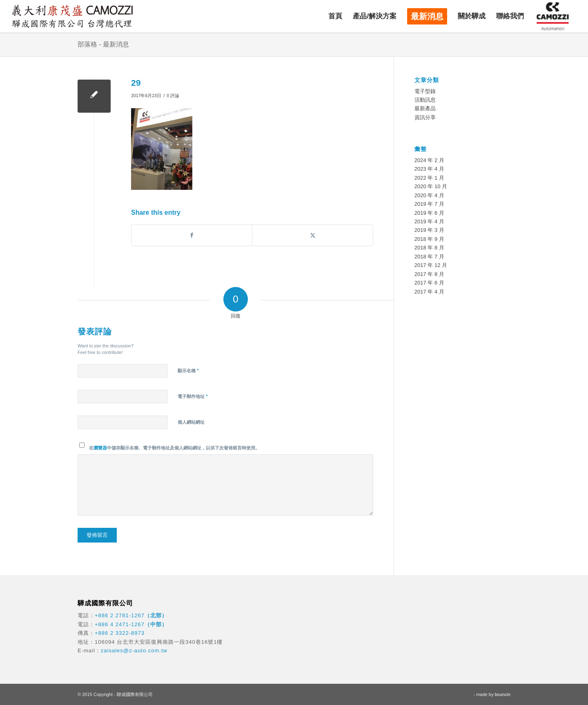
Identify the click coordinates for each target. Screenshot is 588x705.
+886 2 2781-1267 (120, 615)
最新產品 (425, 108)
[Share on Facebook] (192, 235)
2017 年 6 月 (429, 283)
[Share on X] (312, 235)
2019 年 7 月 (429, 204)
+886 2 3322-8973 (120, 633)
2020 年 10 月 (431, 186)
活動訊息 (425, 100)
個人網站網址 (191, 422)
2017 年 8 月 (429, 274)
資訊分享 (425, 117)
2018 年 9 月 (429, 239)
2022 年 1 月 (429, 178)
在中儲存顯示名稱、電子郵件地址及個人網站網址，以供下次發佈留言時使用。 (174, 448)
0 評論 (173, 96)
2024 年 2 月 (429, 160)
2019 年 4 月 (429, 221)
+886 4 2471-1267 (120, 624)
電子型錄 (425, 91)
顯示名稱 (188, 370)
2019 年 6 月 (429, 213)
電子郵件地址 (193, 396)
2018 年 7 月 (429, 257)
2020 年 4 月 (429, 195)
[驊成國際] (72, 16)
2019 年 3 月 (429, 230)
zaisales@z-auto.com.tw (134, 651)
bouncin (502, 694)
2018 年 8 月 (429, 248)
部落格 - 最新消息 (103, 44)
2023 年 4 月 (429, 169)
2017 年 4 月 (429, 292)
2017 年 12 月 (431, 265)
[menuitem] (335, 16)
